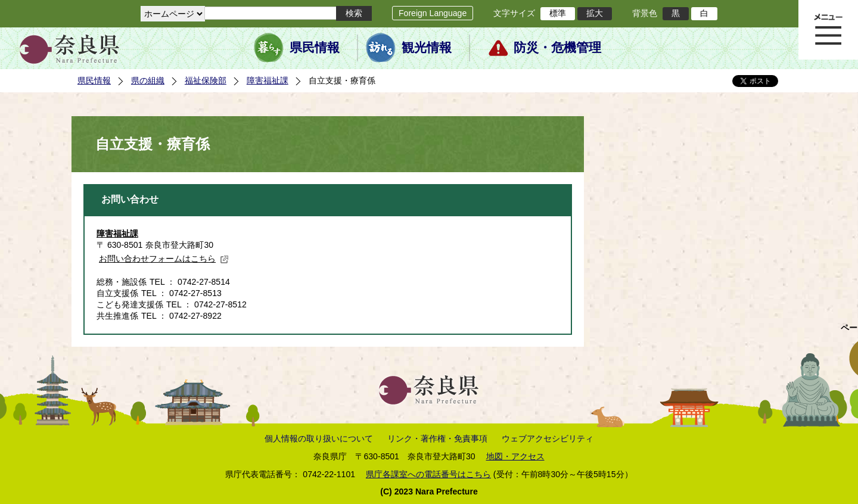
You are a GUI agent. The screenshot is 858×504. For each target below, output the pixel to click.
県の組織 (148, 80)
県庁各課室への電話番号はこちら (428, 474)
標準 (558, 13)
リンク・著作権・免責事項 (437, 438)
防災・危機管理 (557, 48)
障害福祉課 (268, 80)
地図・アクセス (515, 456)
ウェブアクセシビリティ (548, 438)
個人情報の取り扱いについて (319, 438)
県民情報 (315, 48)
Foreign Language (433, 13)
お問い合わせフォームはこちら (164, 259)
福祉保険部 (206, 80)
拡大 (595, 13)
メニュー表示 (828, 30)
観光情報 (427, 48)
